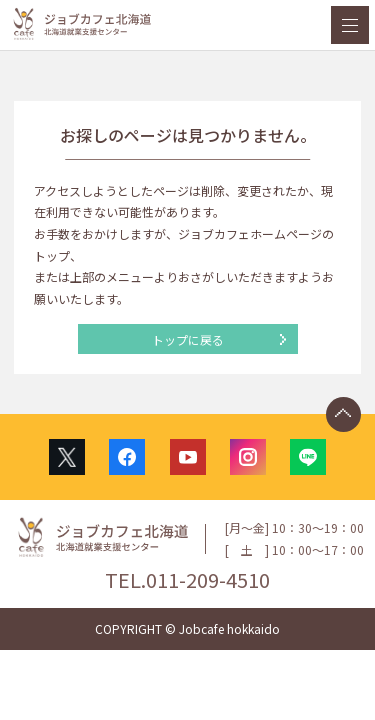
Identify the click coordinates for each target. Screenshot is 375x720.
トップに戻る (188, 339)
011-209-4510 (208, 579)
